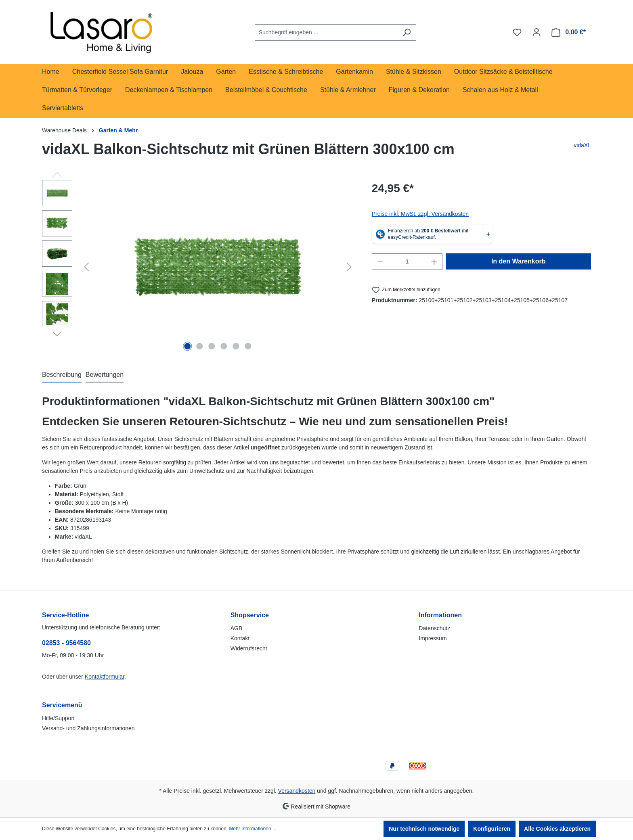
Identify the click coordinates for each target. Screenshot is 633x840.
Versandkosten (297, 791)
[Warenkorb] (569, 32)
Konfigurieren (492, 829)
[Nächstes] (349, 267)
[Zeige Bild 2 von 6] (200, 346)
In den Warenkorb (519, 261)
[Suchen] (407, 32)
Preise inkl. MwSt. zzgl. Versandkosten (420, 214)
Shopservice (250, 615)
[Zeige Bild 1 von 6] (188, 346)
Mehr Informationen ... (253, 829)
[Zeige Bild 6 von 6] (248, 346)
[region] (199, 267)
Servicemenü (62, 705)
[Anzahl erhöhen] (434, 262)
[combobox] (326, 32)
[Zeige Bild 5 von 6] (236, 346)
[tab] (62, 375)
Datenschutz (434, 628)
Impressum (433, 638)
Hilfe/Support (58, 718)
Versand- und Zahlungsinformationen (88, 728)
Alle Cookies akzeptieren (557, 829)
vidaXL (582, 145)
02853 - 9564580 (66, 643)
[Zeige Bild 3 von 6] (212, 346)
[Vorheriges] (86, 267)
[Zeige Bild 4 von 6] (224, 346)
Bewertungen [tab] (105, 375)
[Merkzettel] (517, 32)
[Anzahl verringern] (380, 262)
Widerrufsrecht (249, 648)
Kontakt (240, 638)
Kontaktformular (105, 677)
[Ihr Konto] (537, 32)
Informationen (440, 615)
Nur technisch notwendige (424, 829)
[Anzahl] (407, 262)
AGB (237, 628)
